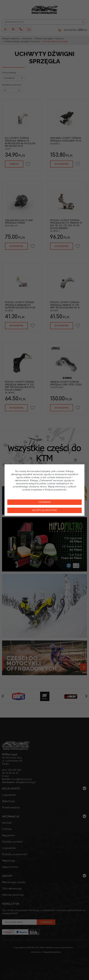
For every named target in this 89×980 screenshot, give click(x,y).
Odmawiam (44, 502)
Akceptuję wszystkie (44, 510)
